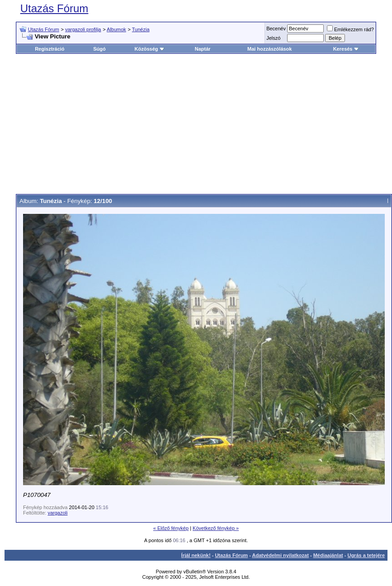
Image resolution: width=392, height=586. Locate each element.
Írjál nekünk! (196, 555)
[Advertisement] (196, 124)
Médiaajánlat (328, 555)
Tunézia (141, 29)
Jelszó (273, 38)
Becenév (276, 28)
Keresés (346, 49)
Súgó (99, 49)
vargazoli (57, 513)
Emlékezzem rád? (350, 29)
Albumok (116, 29)
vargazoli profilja (83, 29)
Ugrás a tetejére (366, 555)
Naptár (203, 49)
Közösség (150, 49)
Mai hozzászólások (269, 49)
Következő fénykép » (216, 528)
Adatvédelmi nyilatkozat (281, 555)
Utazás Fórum (54, 8)
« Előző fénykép (171, 528)
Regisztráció (50, 49)
